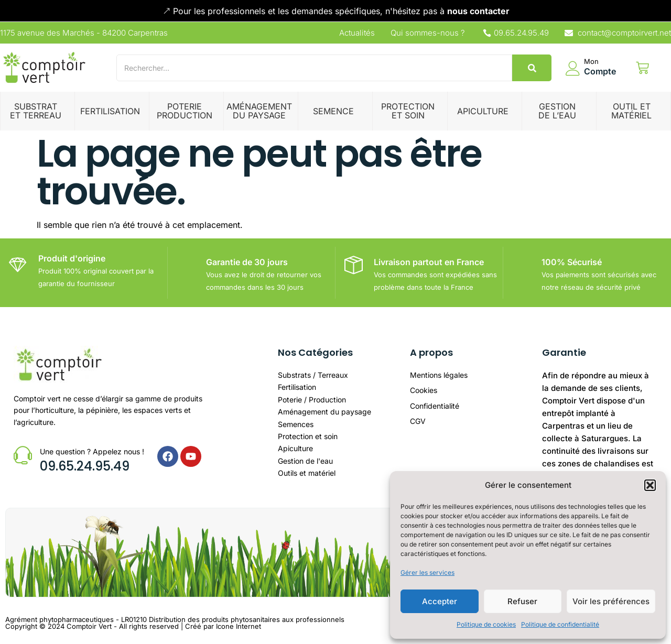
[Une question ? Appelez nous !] (23, 455)
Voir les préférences (611, 601)
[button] (650, 485)
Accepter (440, 601)
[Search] (314, 68)
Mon (591, 61)
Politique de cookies (486, 624)
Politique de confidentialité (560, 624)
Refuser (522, 601)
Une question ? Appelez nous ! (92, 451)
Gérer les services (428, 572)
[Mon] (573, 68)
